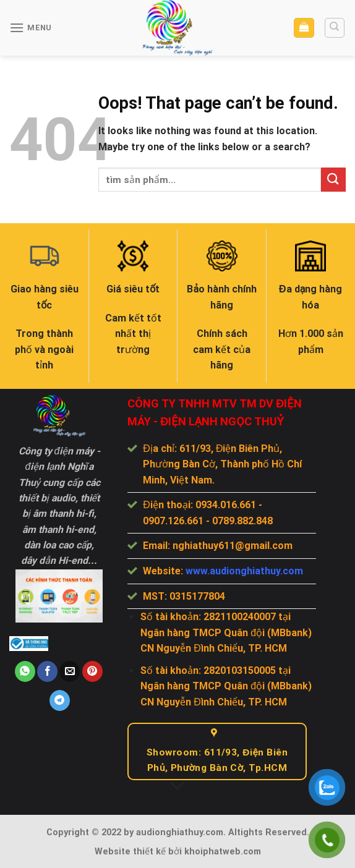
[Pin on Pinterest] (92, 671)
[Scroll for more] (177, 786)
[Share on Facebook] (47, 671)
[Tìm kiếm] (335, 28)
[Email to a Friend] (70, 671)
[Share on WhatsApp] (25, 671)
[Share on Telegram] (60, 700)
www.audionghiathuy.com (244, 571)
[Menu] (31, 28)
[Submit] (333, 180)
